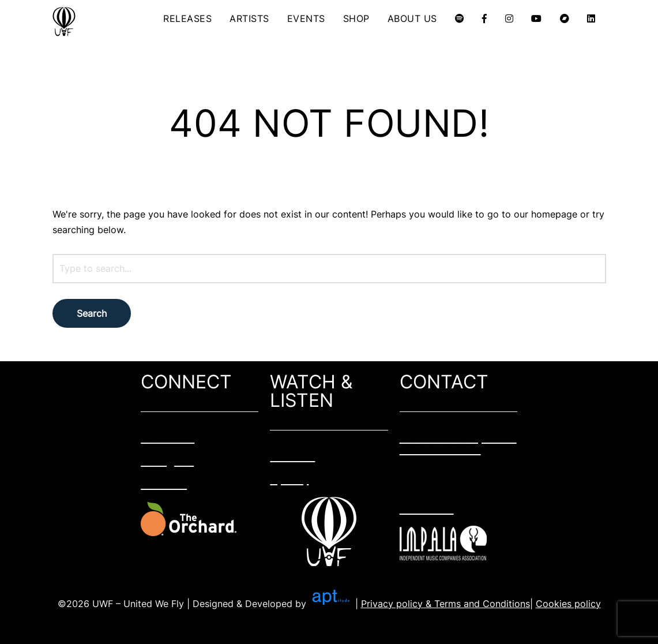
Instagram (167, 461)
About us (427, 508)
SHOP (356, 18)
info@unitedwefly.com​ (456, 478)
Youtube (292, 456)
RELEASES (187, 18)
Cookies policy (568, 604)
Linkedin (164, 484)
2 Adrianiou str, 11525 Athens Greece (458, 444)
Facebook (168, 438)
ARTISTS (249, 18)
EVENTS (306, 18)
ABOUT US (412, 18)
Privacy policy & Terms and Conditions (445, 604)
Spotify (289, 480)
